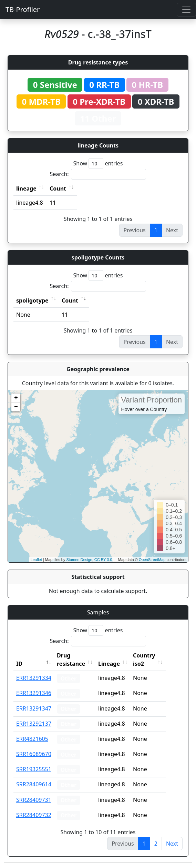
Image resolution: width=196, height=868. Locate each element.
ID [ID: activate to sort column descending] (19, 664)
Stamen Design (79, 560)
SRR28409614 (34, 784)
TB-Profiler (23, 9)
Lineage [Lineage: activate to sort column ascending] (119, 664)
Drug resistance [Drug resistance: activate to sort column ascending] (71, 660)
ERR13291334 (34, 678)
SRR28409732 (34, 815)
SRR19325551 (34, 769)
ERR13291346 (34, 693)
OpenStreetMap (152, 560)
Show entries (98, 164)
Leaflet (36, 560)
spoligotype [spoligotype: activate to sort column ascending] (32, 300)
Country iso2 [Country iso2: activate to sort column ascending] (154, 660)
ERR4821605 (32, 739)
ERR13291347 (34, 708)
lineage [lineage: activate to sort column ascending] (26, 188)
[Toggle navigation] (186, 10)
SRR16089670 (34, 754)
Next (172, 844)
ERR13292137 (34, 724)
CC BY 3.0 (103, 560)
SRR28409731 (34, 800)
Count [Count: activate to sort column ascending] (58, 188)
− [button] (16, 407)
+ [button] (16, 398)
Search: (98, 174)
